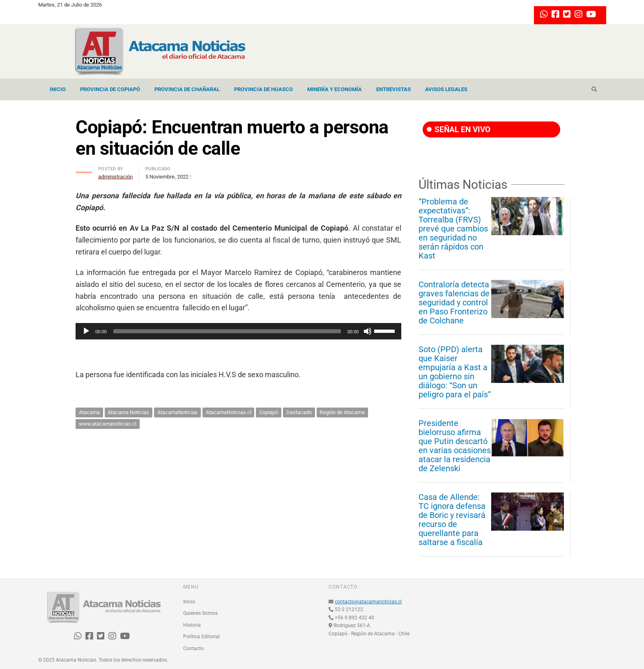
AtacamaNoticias (177, 412)
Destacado (299, 412)
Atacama (89, 412)
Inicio (58, 89)
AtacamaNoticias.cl (229, 412)
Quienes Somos (200, 613)
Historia (192, 625)
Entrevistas (393, 89)
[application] (238, 331)
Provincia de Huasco (263, 89)
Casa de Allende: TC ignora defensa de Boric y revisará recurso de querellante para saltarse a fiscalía (452, 520)
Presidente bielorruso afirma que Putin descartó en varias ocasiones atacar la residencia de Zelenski (455, 446)
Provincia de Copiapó (110, 89)
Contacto (193, 648)
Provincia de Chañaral (187, 89)
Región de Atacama (342, 412)
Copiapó (269, 412)
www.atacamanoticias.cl (108, 424)
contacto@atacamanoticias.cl (368, 602)
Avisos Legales (446, 89)
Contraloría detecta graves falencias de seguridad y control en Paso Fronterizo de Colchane (454, 302)
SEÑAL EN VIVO (459, 129)
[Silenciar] (368, 331)
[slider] (227, 331)
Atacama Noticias (128, 412)
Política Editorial (201, 637)
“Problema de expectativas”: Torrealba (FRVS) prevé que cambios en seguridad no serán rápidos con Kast (453, 229)
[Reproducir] (86, 331)
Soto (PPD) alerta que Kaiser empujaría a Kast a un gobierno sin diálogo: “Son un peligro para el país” (455, 372)
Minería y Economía (335, 89)
